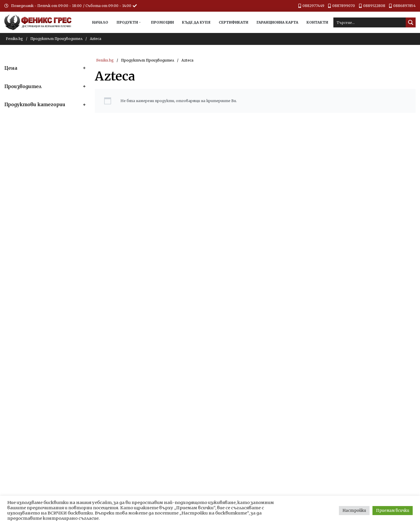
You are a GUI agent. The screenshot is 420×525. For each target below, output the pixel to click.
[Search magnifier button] (411, 22)
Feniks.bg (14, 39)
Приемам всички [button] (393, 511)
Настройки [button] (354, 511)
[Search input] (370, 22)
